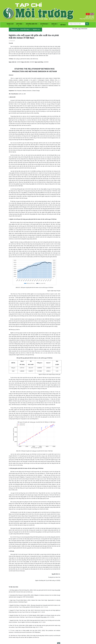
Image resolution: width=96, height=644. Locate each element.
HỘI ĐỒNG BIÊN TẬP (32, 24)
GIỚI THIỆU (20, 24)
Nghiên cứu (36, 30)
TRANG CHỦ (10, 24)
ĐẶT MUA (63, 25)
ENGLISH (55, 24)
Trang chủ (14, 30)
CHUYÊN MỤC (45, 24)
